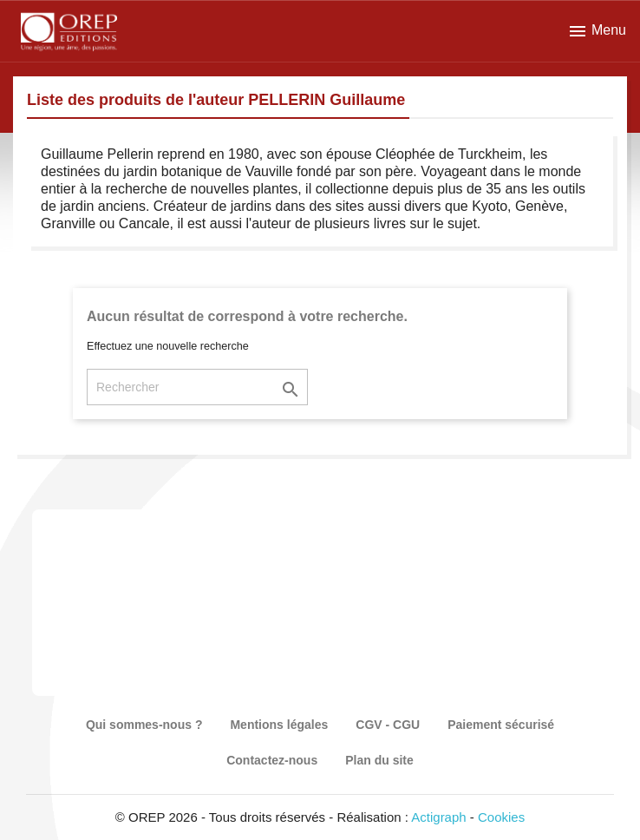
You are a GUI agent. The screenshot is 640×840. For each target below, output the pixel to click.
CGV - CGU (388, 725)
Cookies (501, 817)
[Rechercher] (197, 387)
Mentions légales (279, 725)
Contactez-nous (272, 760)
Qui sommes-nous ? (144, 725)
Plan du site (379, 760)
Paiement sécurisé (501, 725)
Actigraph (438, 817)
